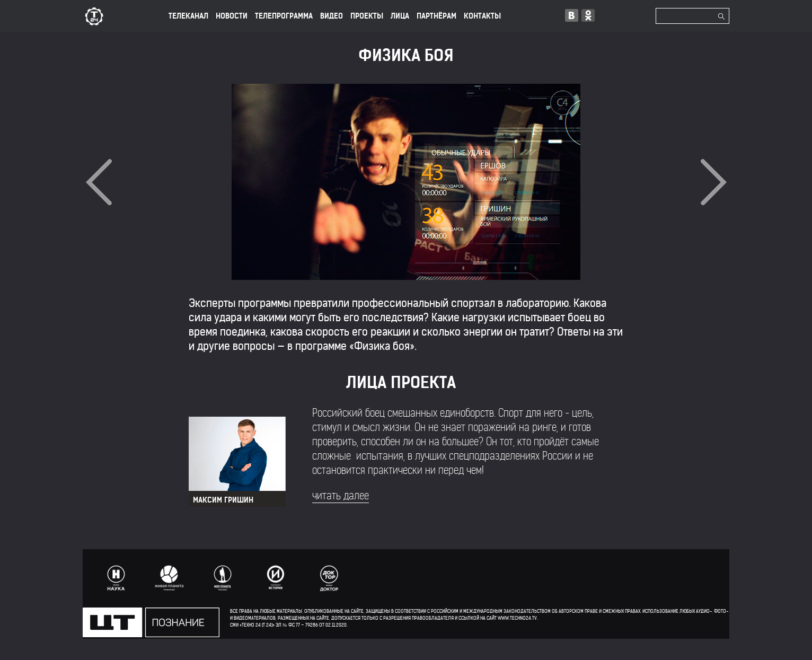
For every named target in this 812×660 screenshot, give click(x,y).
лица (400, 16)
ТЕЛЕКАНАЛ (188, 16)
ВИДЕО (332, 16)
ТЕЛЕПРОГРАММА (284, 16)
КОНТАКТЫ (482, 16)
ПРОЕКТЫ (367, 16)
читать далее (341, 496)
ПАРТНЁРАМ (436, 16)
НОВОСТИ (232, 16)
